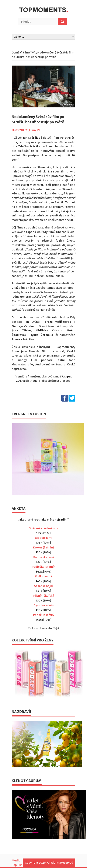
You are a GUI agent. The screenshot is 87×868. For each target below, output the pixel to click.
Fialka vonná (44, 576)
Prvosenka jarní (44, 557)
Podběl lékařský (44, 615)
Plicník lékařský (44, 596)
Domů (16, 53)
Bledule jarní (44, 538)
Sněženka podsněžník (43, 528)
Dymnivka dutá (44, 605)
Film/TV (28, 53)
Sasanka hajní (43, 586)
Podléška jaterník (43, 567)
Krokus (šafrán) (43, 547)
